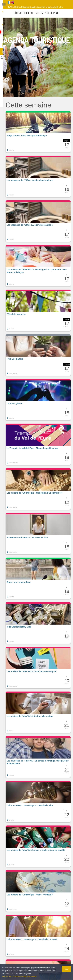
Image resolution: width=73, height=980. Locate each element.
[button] (40, 132)
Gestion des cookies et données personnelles (20, 977)
